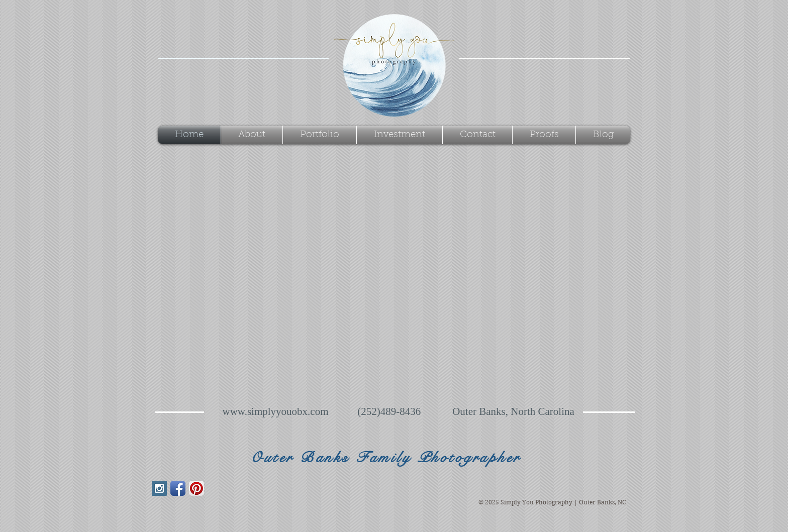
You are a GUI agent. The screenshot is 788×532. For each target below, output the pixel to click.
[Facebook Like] (215, 508)
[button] (320, 135)
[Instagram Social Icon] (159, 488)
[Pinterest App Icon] (196, 488)
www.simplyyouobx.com (276, 411)
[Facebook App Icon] (178, 488)
